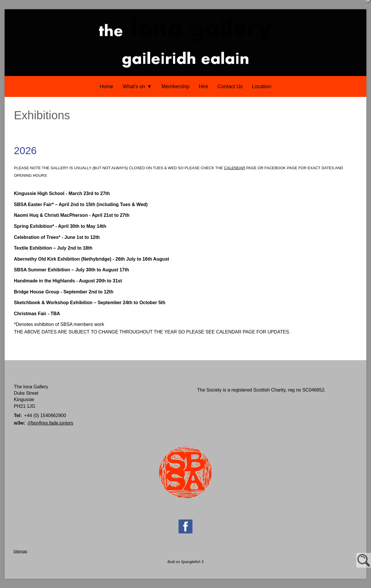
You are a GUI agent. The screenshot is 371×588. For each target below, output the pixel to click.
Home (107, 86)
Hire (203, 86)
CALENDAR (235, 168)
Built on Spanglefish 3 (185, 562)
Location (262, 86)
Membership (176, 86)
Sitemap (20, 551)
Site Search (364, 560)
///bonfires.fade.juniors (50, 423)
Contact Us (230, 86)
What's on (134, 86)
